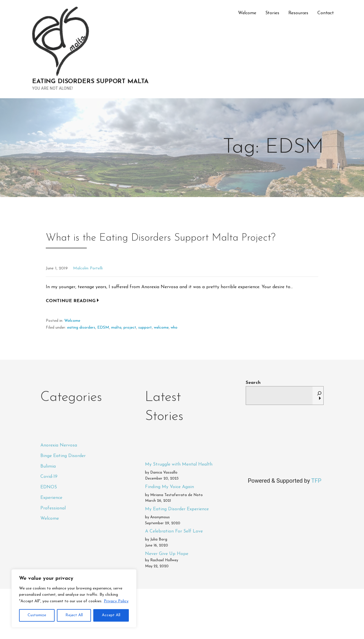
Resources (298, 13)
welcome (161, 328)
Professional (53, 508)
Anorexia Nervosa (59, 445)
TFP (316, 481)
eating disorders (81, 328)
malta (116, 328)
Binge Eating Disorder (63, 456)
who (174, 328)
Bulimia (48, 466)
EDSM (103, 328)
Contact (326, 13)
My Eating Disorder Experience (177, 509)
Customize (37, 615)
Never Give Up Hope (167, 554)
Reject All (74, 615)
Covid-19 (49, 477)
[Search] (319, 396)
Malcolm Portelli (88, 268)
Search (253, 383)
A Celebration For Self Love (174, 531)
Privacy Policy (116, 601)
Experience (51, 498)
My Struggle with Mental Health (179, 464)
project (130, 328)
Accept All (111, 615)
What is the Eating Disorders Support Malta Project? (161, 238)
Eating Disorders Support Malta (90, 82)
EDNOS (49, 487)
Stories (272, 13)
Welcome (247, 13)
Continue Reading (71, 301)
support (145, 328)
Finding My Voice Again (169, 487)
